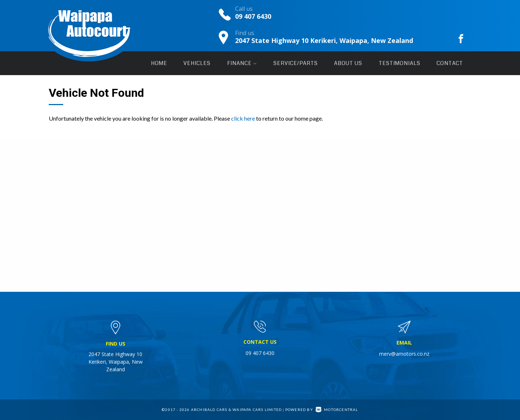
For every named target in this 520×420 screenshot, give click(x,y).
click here (243, 118)
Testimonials (400, 63)
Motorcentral (337, 410)
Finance (242, 63)
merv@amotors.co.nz (404, 354)
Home (159, 63)
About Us (348, 63)
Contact (450, 63)
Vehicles (197, 63)
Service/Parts (296, 63)
